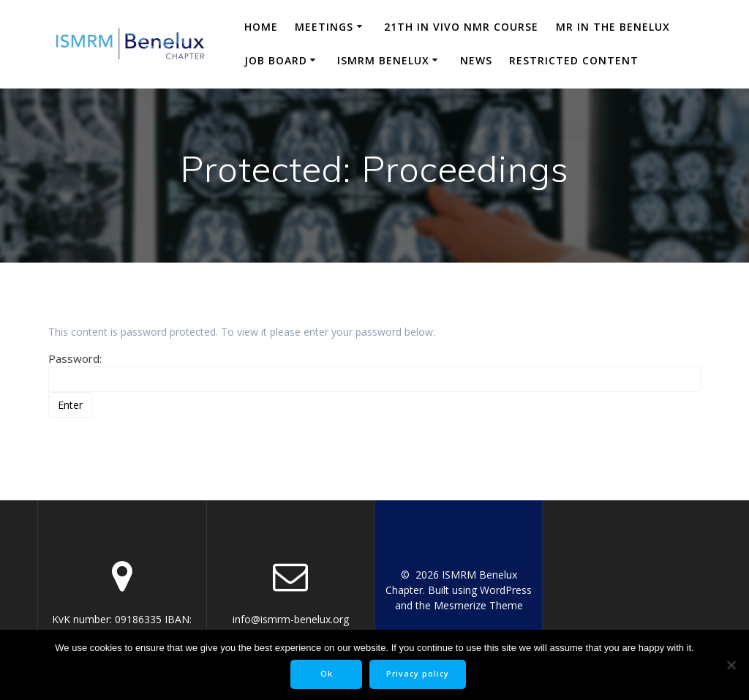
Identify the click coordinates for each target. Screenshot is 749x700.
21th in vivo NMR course (461, 27)
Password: (374, 372)
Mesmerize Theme (478, 605)
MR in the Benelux (613, 27)
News (476, 60)
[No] (731, 665)
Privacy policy (418, 674)
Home (261, 27)
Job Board (276, 60)
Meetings (324, 27)
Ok (327, 674)
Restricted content (574, 60)
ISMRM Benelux (383, 60)
